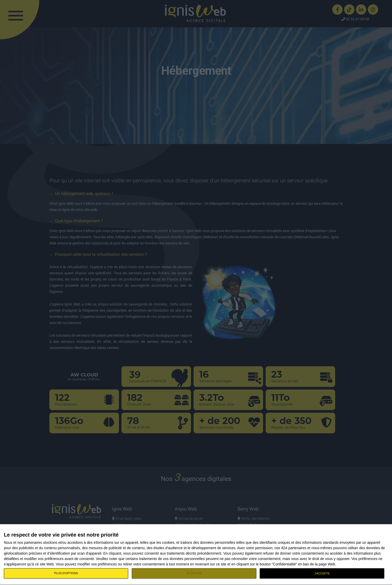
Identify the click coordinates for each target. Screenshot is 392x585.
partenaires (33, 542)
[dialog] (196, 555)
